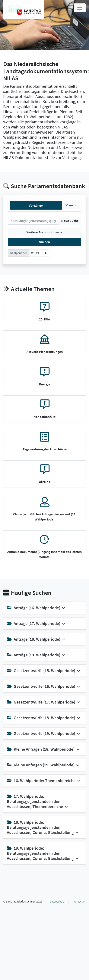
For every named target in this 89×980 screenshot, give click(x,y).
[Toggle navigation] (80, 8)
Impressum (79, 902)
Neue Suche (70, 221)
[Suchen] (33, 221)
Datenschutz (57, 902)
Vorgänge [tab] (36, 205)
